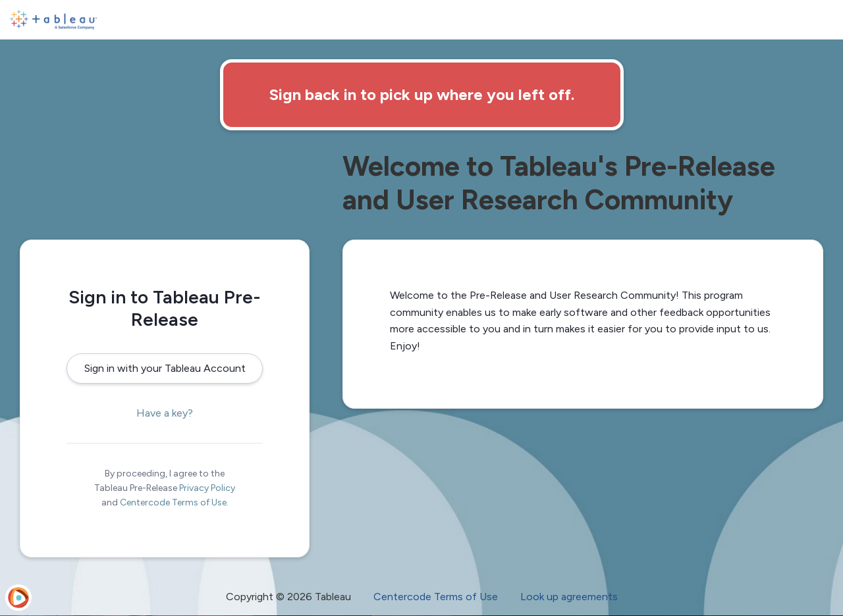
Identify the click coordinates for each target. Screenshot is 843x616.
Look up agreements (569, 597)
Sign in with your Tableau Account (165, 368)
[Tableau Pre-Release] (53, 20)
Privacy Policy (207, 488)
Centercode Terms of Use (173, 502)
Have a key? (165, 413)
